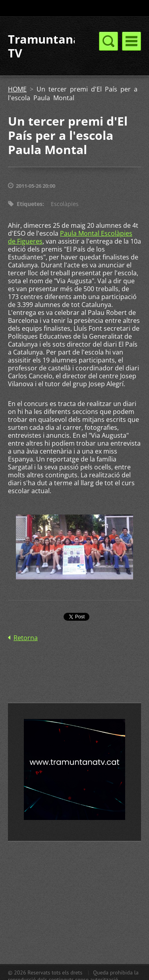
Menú (132, 41)
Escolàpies (65, 204)
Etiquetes (30, 204)
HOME (17, 89)
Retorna (26, 638)
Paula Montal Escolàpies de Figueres (70, 237)
